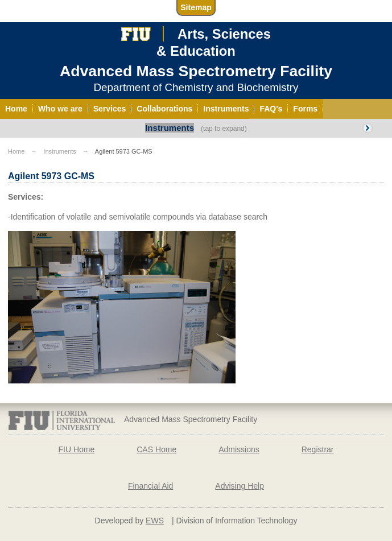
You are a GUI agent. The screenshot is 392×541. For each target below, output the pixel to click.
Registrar (318, 449)
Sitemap (196, 7)
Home (16, 151)
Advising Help (240, 486)
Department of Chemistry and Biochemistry (196, 87)
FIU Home (76, 449)
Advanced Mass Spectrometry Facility (196, 71)
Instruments (170, 128)
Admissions (239, 449)
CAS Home (156, 449)
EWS (155, 521)
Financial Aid (150, 486)
